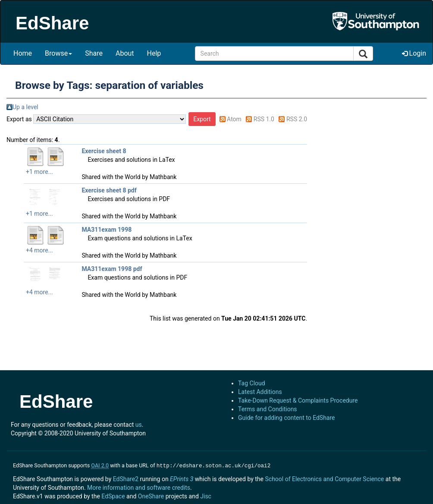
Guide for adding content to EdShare (287, 418)
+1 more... (39, 172)
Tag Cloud (252, 383)
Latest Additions (260, 392)
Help (154, 53)
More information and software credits (139, 487)
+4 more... (39, 250)
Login (414, 53)
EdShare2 (126, 478)
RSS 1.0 (264, 119)
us (139, 425)
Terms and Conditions (268, 409)
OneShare (151, 495)
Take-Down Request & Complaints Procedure (298, 400)
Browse (58, 53)
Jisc (206, 495)
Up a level (25, 107)
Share (94, 53)
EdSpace (113, 495)
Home (23, 53)
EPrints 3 (182, 478)
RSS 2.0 (297, 119)
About (125, 53)
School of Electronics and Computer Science (324, 478)
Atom (234, 119)
